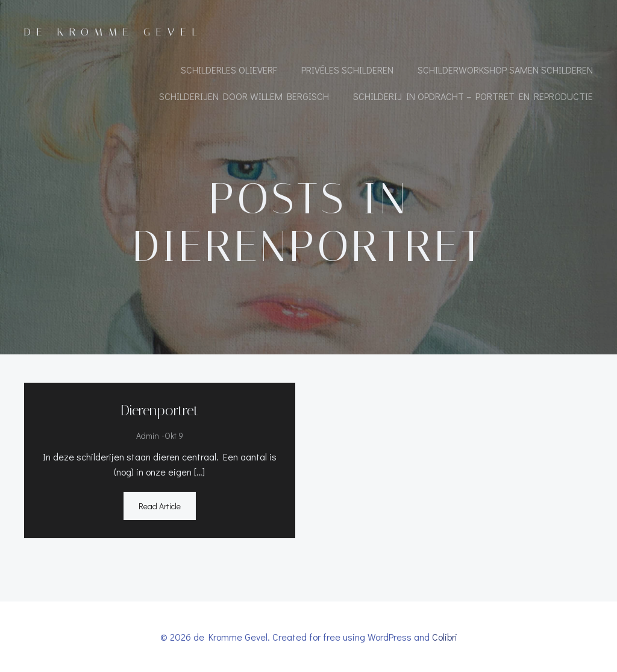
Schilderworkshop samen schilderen (505, 70)
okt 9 (174, 435)
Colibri (445, 637)
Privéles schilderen (347, 70)
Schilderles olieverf (229, 70)
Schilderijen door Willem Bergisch (244, 96)
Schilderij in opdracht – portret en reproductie (473, 96)
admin (148, 435)
